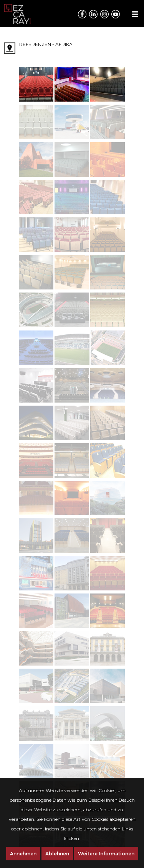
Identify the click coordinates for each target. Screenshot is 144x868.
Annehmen (23, 854)
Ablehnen (57, 854)
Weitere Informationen (106, 854)
